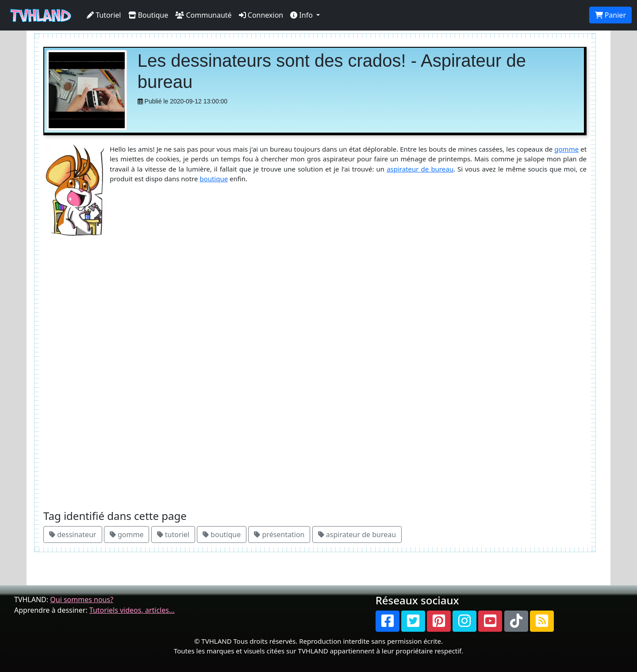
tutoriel (173, 535)
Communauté (203, 15)
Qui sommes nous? (82, 599)
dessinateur (73, 535)
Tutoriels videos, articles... (132, 610)
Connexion (261, 15)
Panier (610, 15)
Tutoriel (104, 15)
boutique (214, 179)
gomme (566, 149)
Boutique (148, 15)
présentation (279, 535)
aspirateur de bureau (420, 169)
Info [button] (302, 15)
